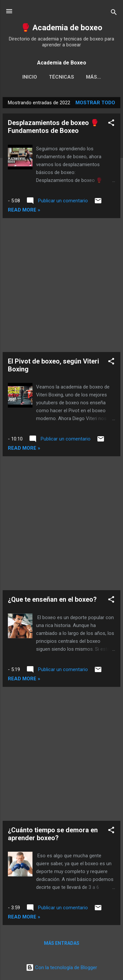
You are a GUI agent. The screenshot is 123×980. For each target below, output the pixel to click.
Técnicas (61, 77)
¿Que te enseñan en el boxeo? (52, 599)
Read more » (24, 210)
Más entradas (62, 943)
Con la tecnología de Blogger (61, 967)
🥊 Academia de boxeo (61, 28)
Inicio (30, 77)
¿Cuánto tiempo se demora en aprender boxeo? (53, 834)
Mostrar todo (95, 103)
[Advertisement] (61, 285)
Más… (93, 77)
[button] (111, 124)
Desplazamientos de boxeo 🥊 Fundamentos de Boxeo (53, 127)
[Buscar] (114, 13)
